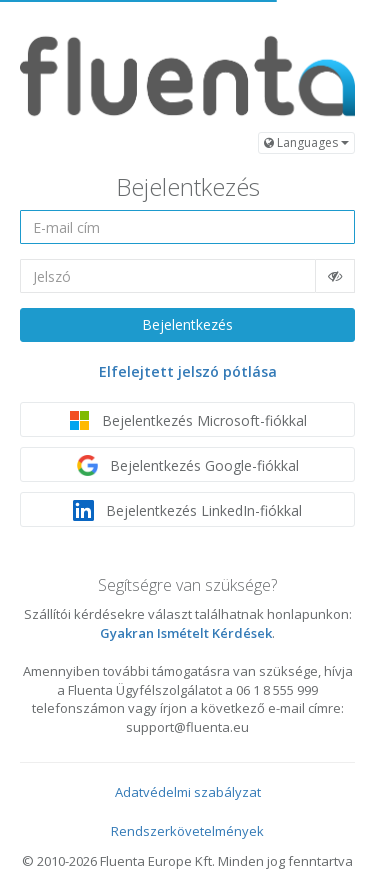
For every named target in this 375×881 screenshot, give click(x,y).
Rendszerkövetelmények (187, 831)
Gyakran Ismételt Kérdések (186, 633)
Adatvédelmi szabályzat (188, 792)
